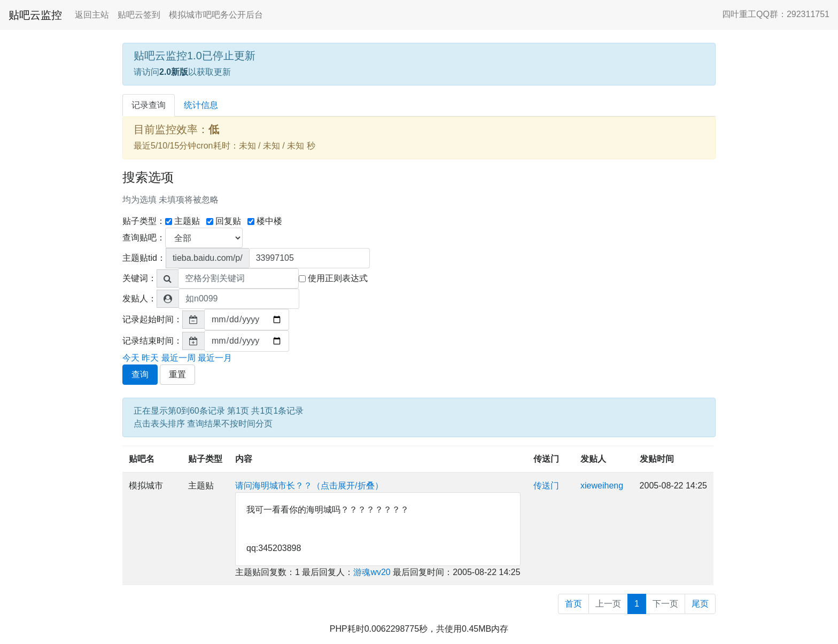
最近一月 (215, 358)
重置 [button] (177, 374)
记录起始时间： (152, 319)
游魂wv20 (372, 572)
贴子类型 (205, 459)
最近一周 (179, 358)
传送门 (546, 459)
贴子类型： (144, 221)
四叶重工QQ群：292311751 (776, 14)
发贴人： (139, 298)
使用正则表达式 (333, 278)
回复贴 (224, 221)
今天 (131, 358)
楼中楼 (265, 221)
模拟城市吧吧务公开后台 (216, 15)
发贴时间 (657, 459)
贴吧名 (142, 459)
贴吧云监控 (35, 15)
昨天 (150, 358)
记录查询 (149, 105)
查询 (140, 374)
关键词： (139, 278)
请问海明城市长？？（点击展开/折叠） (309, 486)
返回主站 (92, 15)
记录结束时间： (152, 341)
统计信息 (201, 105)
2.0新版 (174, 72)
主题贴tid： (144, 258)
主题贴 (183, 221)
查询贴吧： (144, 238)
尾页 (700, 604)
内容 (244, 459)
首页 (573, 604)
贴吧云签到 (139, 15)
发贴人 (593, 459)
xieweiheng (602, 486)
